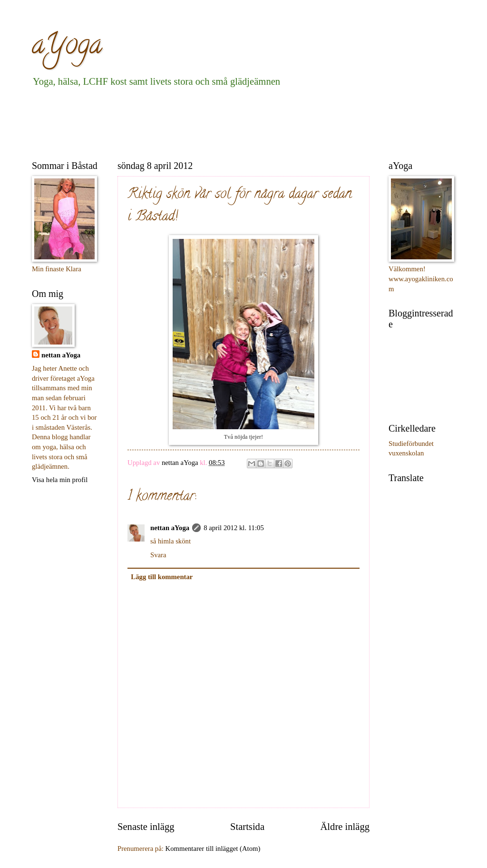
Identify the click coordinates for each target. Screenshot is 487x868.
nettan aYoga (170, 528)
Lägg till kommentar (162, 577)
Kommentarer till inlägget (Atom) (213, 848)
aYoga (67, 47)
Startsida (247, 827)
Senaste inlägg (146, 827)
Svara (158, 555)
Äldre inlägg (345, 827)
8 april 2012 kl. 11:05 (234, 528)
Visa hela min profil (60, 480)
